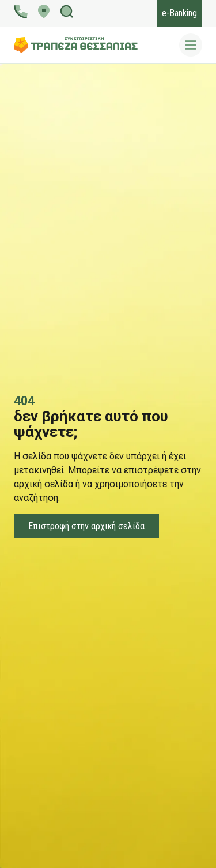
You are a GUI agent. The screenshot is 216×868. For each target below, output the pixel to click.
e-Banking (179, 13)
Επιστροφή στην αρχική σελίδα (86, 526)
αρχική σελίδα (43, 484)
